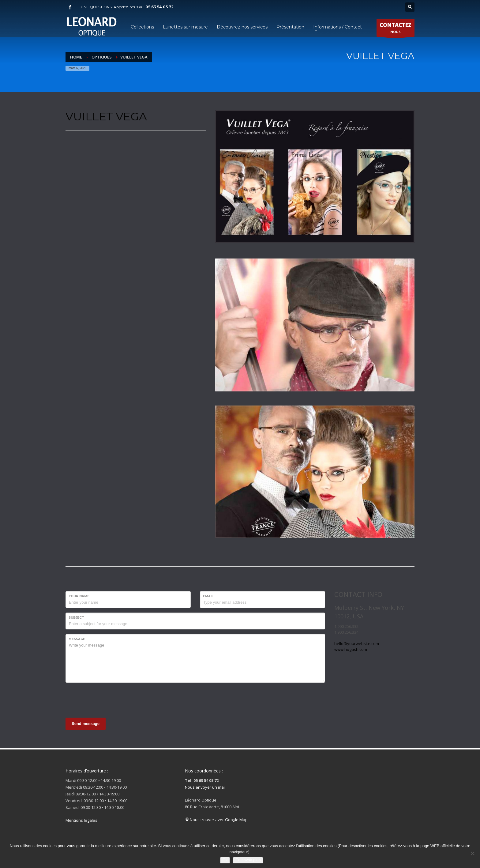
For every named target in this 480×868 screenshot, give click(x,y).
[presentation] (112, 699)
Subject (76, 618)
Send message (86, 724)
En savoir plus (248, 860)
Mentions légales (81, 820)
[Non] (472, 853)
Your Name (79, 596)
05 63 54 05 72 (159, 7)
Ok (225, 860)
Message (77, 639)
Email (208, 596)
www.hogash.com (351, 649)
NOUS (396, 29)
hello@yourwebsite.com (357, 643)
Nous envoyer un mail (205, 787)
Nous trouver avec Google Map (216, 820)
